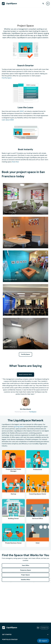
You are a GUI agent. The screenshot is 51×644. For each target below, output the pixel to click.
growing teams (19, 427)
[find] (43, 4)
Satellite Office (25, 580)
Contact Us (45, 628)
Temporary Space (25, 570)
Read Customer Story (26, 375)
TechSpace (33, 412)
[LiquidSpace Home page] (9, 4)
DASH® (22, 111)
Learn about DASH (8, 120)
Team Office (26, 565)
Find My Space (7, 78)
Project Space (26, 575)
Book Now (15, 162)
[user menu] (48, 4)
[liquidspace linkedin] (38, 628)
